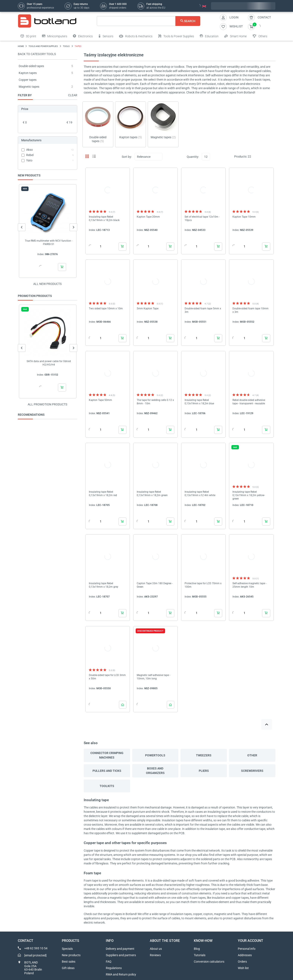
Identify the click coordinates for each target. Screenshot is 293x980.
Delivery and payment (120, 949)
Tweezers (204, 755)
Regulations (114, 968)
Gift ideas (68, 968)
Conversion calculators (209, 962)
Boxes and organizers (155, 771)
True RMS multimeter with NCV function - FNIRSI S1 (49, 242)
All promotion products (47, 404)
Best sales (69, 962)
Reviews (155, 955)
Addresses (245, 955)
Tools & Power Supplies (176, 36)
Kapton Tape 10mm (244, 217)
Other (252, 755)
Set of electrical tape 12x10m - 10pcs (202, 218)
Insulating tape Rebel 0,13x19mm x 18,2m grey (104, 585)
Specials (67, 949)
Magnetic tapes (29, 87)
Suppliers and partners (121, 955)
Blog (197, 949)
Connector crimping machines (107, 755)
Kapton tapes (28, 73)
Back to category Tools (37, 54)
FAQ (109, 962)
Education (209, 36)
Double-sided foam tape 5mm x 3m (203, 310)
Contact (264, 17)
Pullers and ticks (107, 771)
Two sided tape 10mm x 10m (106, 309)
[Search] (149, 21)
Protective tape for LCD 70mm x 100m (203, 585)
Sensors (106, 36)
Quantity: (193, 157)
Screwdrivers (252, 771)
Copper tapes (28, 80)
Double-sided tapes (31, 66)
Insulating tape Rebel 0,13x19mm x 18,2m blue (199, 402)
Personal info (247, 949)
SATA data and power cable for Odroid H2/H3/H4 (49, 363)
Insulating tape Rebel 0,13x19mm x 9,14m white (200, 494)
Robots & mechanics (136, 36)
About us (156, 949)
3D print (28, 36)
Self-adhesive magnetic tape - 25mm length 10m (249, 585)
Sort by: (127, 157)
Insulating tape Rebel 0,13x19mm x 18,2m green (152, 494)
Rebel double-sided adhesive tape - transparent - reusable (249, 402)
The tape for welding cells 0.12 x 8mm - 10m (155, 402)
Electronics (83, 36)
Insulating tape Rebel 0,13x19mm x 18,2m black (104, 218)
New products (71, 955)
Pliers (204, 771)
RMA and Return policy (121, 974)
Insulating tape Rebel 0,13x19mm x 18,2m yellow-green (249, 495)
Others (260, 36)
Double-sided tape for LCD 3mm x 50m (107, 677)
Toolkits (107, 786)
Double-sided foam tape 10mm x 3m (250, 310)
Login (234, 17)
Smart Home (235, 36)
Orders (242, 962)
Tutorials (200, 955)
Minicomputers (55, 36)
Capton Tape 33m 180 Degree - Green (155, 585)
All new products (47, 284)
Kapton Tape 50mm (100, 400)
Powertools (155, 755)
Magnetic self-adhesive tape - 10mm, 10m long (153, 677)
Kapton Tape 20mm (148, 217)
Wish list (243, 968)
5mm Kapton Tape (148, 309)
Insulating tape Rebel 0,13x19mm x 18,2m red (103, 494)
